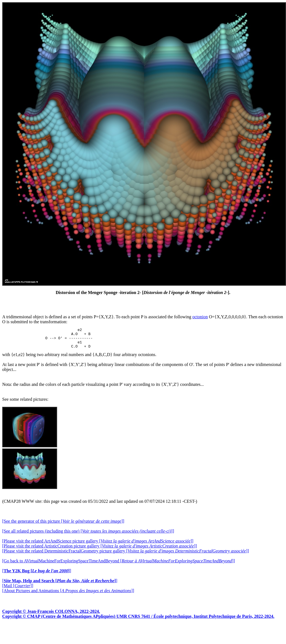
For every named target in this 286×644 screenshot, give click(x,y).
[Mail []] (18, 590)
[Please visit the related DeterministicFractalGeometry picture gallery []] (126, 555)
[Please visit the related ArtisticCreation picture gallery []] (100, 550)
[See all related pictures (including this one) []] (88, 535)
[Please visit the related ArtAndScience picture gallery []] (98, 545)
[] (37, 575)
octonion (200, 317)
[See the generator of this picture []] (63, 525)
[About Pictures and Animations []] (68, 595)
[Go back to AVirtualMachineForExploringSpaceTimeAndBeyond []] (119, 565)
